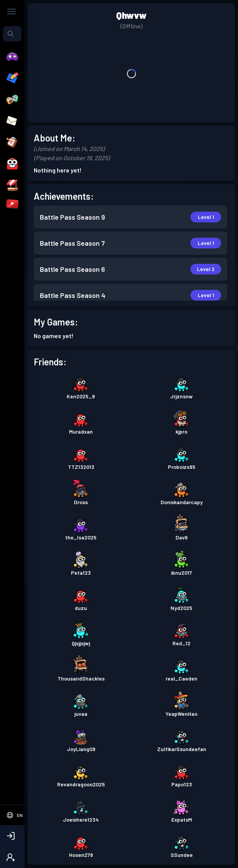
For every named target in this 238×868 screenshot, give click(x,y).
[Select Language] (14, 815)
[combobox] (12, 34)
